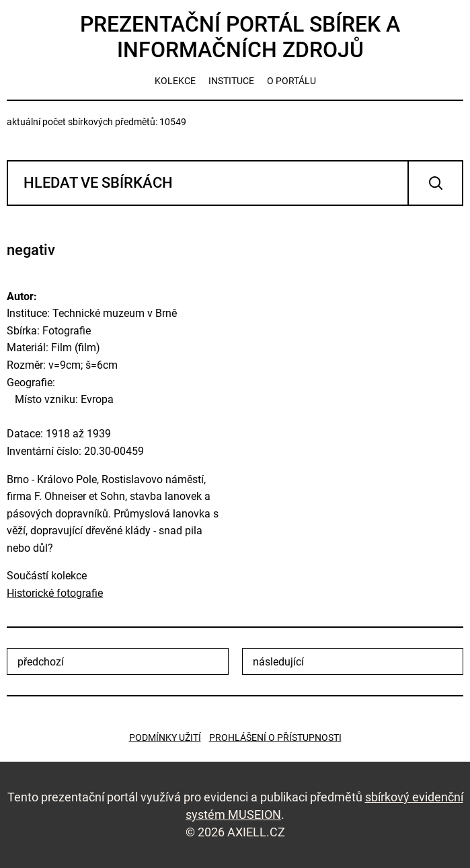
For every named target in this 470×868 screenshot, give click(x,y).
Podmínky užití (165, 737)
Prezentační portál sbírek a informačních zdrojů (240, 37)
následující (278, 662)
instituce (231, 81)
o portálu (291, 81)
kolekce (175, 81)
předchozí (41, 662)
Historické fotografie (55, 593)
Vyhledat (435, 183)
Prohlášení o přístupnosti (275, 737)
